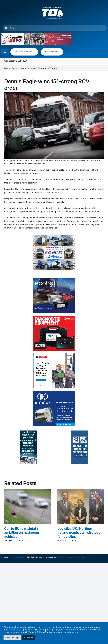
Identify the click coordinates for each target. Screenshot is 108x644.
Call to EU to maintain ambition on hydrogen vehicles (22, 533)
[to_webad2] (28, 431)
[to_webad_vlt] (80, 431)
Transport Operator (19, 557)
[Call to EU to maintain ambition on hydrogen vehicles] (27, 490)
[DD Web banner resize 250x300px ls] (54, 236)
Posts (15, 68)
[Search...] (55, 28)
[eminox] (54, 392)
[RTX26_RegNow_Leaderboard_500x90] (37, 34)
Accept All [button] (29, 638)
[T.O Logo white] (53, 3)
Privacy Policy (80, 557)
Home (7, 68)
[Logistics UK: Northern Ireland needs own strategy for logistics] (81, 490)
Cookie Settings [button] (12, 638)
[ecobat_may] (54, 279)
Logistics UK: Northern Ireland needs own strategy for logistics (79, 533)
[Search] (6, 28)
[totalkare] (54, 316)
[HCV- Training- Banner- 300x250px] (54, 354)
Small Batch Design (64, 557)
